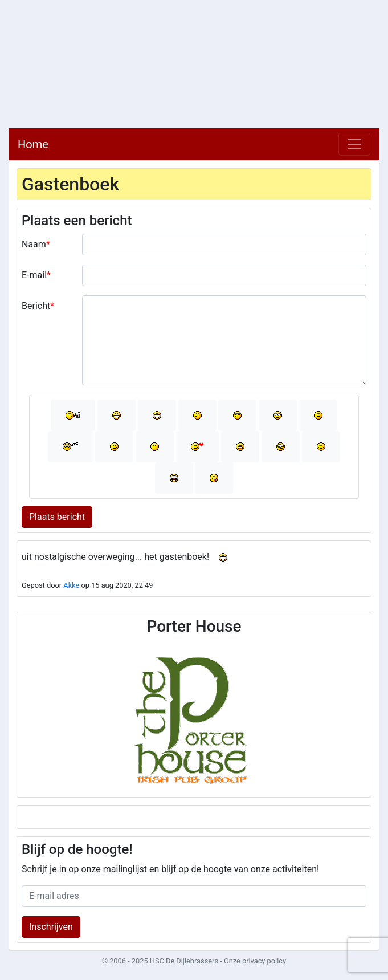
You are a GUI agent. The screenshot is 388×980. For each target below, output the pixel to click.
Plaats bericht (57, 517)
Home (33, 144)
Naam (34, 244)
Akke (71, 585)
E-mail (34, 275)
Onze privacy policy (255, 961)
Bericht (36, 306)
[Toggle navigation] (354, 144)
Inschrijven (51, 927)
